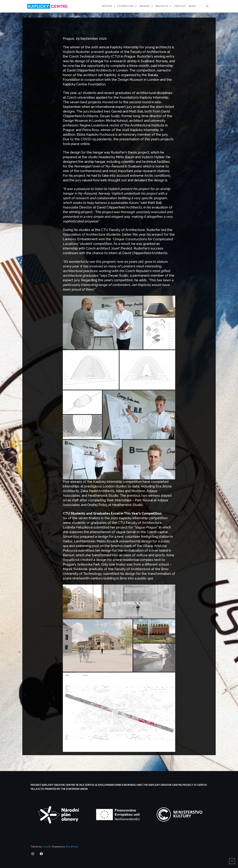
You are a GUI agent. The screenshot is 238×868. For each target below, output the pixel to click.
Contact (180, 6)
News (192, 6)
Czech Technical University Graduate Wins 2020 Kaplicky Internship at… (118, 28)
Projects (162, 6)
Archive (145, 6)
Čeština (107, 6)
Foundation (125, 6)
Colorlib (47, 847)
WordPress (72, 847)
